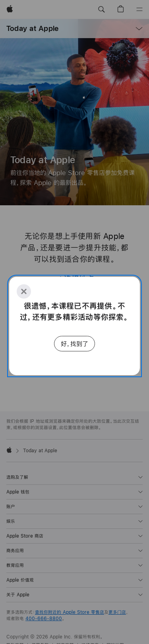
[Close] (24, 291)
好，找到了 (74, 344)
